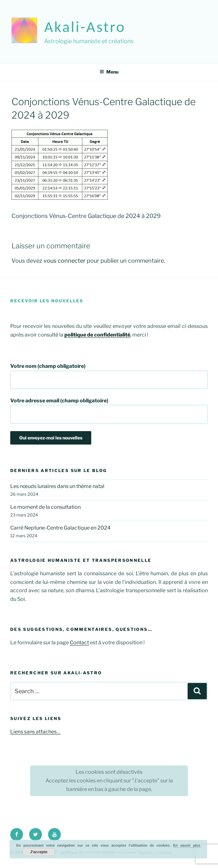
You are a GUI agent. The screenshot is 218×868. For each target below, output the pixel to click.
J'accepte (39, 852)
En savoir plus (187, 845)
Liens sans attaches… (35, 732)
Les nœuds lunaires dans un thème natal (57, 486)
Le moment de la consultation (45, 507)
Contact (79, 643)
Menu (109, 72)
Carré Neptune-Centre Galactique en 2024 (60, 528)
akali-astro (85, 27)
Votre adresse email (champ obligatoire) (109, 411)
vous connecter (65, 261)
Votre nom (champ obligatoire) (109, 376)
